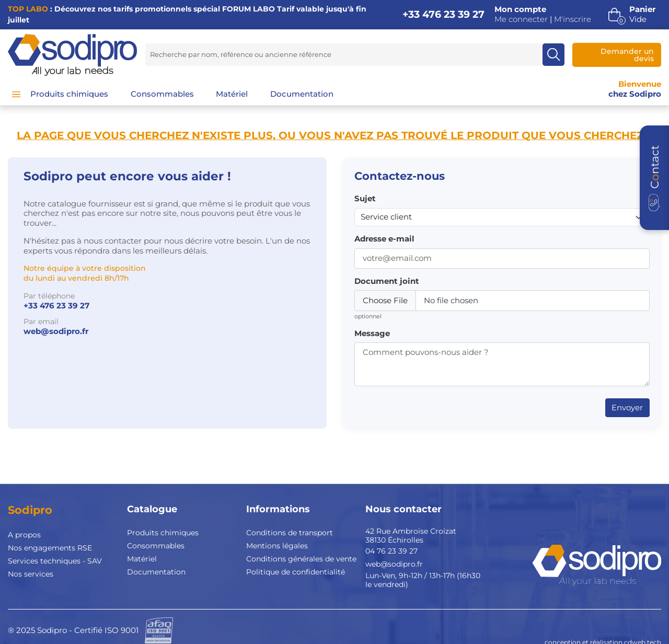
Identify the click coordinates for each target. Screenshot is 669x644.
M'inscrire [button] (573, 19)
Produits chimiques (163, 533)
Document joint (387, 281)
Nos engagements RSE (50, 548)
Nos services (31, 574)
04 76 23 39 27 (391, 551)
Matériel (142, 559)
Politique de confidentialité (296, 572)
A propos (24, 535)
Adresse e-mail (384, 239)
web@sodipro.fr (56, 331)
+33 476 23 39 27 (443, 14)
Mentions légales (277, 546)
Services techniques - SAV (55, 561)
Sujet (365, 199)
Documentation (156, 572)
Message (372, 333)
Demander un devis (627, 55)
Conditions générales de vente (301, 559)
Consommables (156, 546)
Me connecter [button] (521, 19)
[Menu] (16, 94)
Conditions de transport (290, 533)
